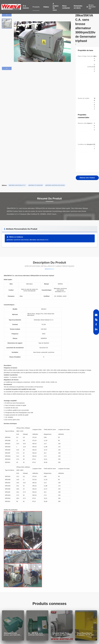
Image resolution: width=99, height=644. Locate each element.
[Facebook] (96, 324)
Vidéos (46, 7)
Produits (36, 7)
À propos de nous (56, 7)
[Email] (96, 315)
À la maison (26, 7)
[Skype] (96, 320)
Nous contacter (66, 7)
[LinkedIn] (96, 329)
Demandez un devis (78, 7)
